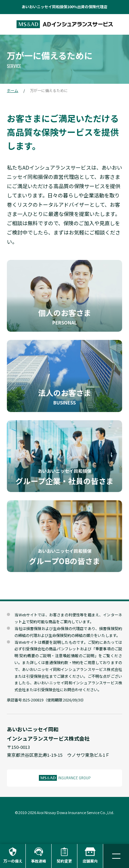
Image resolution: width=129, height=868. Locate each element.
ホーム (13, 90)
